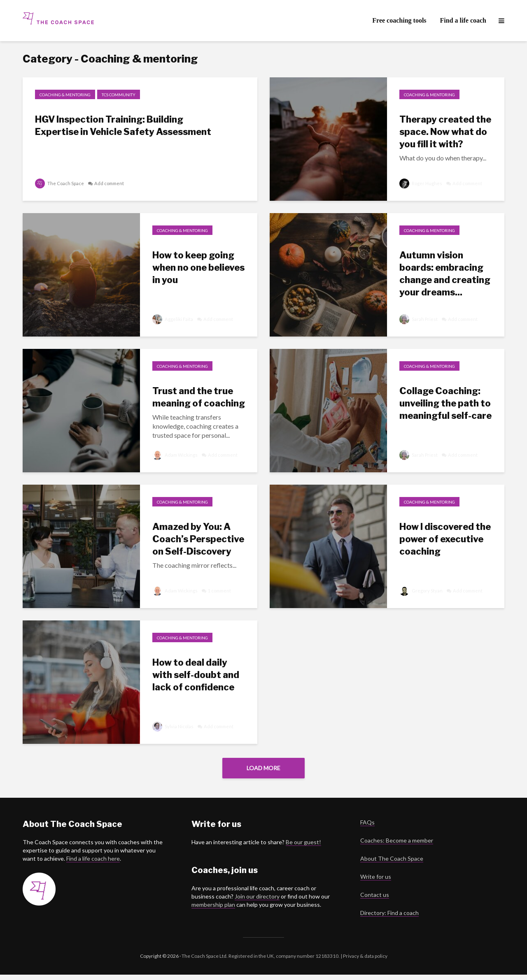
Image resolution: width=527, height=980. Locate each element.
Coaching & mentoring (65, 95)
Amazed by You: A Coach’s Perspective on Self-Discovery (198, 539)
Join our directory (257, 902)
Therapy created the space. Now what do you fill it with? (445, 132)
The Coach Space (60, 183)
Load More (263, 768)
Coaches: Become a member (397, 846)
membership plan (213, 910)
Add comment (111, 183)
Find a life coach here (93, 864)
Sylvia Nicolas (173, 726)
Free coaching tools (399, 20)
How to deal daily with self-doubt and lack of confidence (196, 675)
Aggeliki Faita (173, 319)
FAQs (367, 828)
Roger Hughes (421, 183)
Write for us (376, 882)
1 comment (222, 591)
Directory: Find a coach (389, 918)
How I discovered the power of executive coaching (445, 539)
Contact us (375, 900)
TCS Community (119, 95)
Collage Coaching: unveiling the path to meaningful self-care (445, 403)
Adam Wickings (176, 455)
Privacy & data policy (365, 961)
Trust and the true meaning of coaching (199, 397)
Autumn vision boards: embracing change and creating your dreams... (445, 274)
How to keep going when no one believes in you (198, 267)
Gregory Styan (421, 591)
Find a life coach (463, 20)
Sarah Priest (419, 319)
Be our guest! (303, 847)
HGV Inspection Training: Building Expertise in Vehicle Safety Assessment (123, 125)
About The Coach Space (392, 864)
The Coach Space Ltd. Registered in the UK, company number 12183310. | (262, 961)
